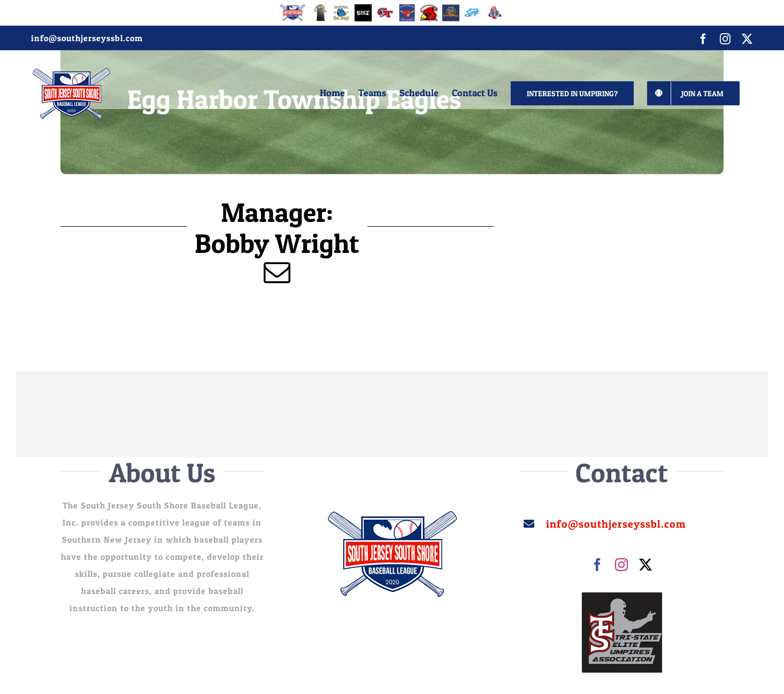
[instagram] (622, 565)
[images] (622, 597)
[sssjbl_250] (392, 515)
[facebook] (598, 565)
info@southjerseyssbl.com (87, 38)
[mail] (277, 272)
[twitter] (646, 565)
